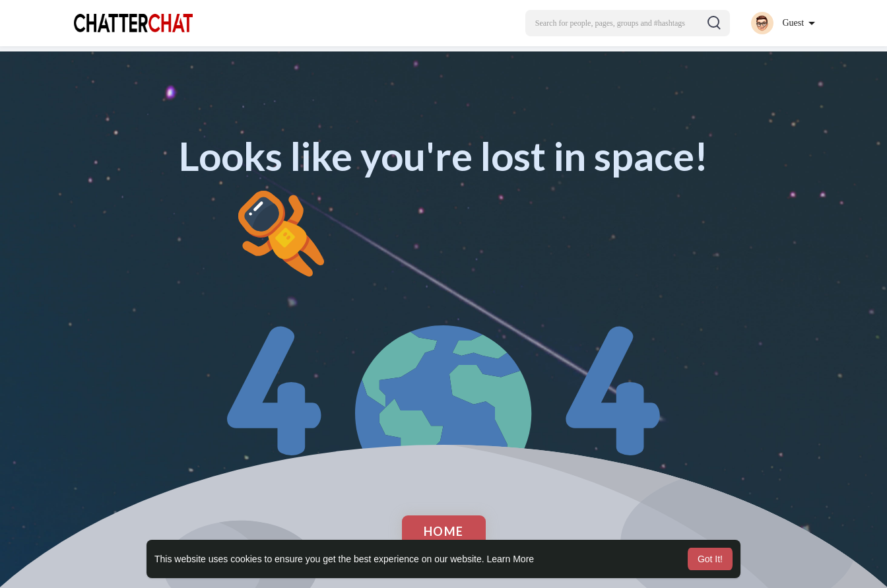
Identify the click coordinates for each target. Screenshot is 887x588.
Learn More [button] (511, 559)
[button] (628, 23)
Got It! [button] (710, 559)
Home (444, 531)
